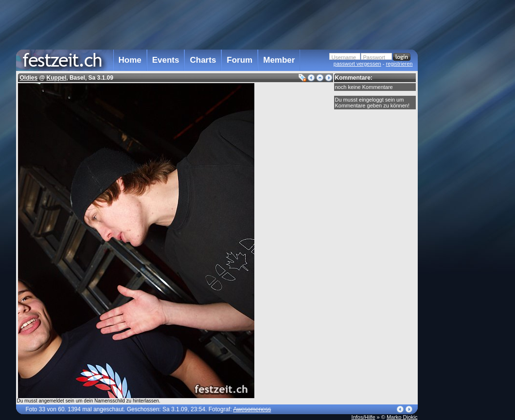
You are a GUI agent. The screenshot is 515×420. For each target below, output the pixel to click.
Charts (203, 60)
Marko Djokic (402, 417)
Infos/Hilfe (364, 417)
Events (166, 60)
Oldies (29, 78)
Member (279, 60)
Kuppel (57, 78)
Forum (240, 60)
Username (344, 57)
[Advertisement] (461, 196)
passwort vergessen (357, 64)
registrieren (399, 64)
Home (130, 60)
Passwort (374, 57)
